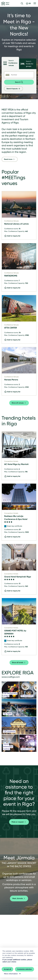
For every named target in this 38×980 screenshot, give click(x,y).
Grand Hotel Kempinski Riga (18, 577)
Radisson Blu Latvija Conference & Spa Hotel (16, 518)
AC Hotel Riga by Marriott (16, 464)
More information (13, 974)
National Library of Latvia (16, 224)
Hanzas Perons (11, 380)
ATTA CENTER (11, 328)
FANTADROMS (11, 276)
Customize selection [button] (24, 969)
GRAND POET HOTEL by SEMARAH (15, 632)
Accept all (7, 969)
